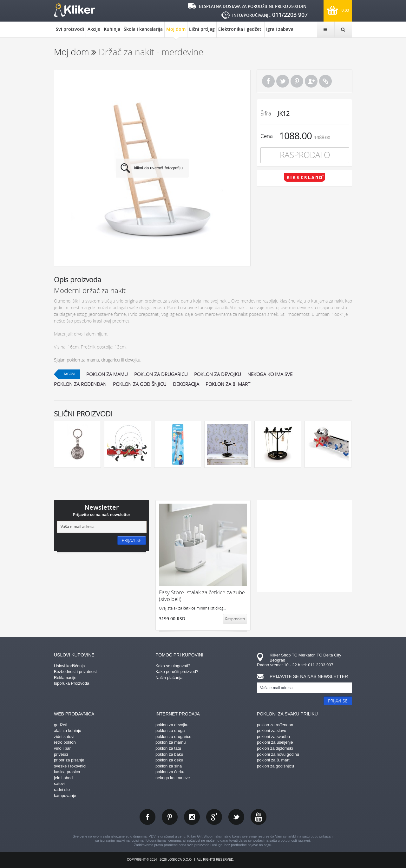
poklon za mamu (107, 374)
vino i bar (62, 748)
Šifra (266, 113)
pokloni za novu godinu (278, 754)
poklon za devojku (218, 374)
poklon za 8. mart (228, 384)
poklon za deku (169, 760)
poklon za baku (169, 754)
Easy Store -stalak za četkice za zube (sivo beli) (202, 596)
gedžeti (61, 725)
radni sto (62, 790)
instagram (192, 817)
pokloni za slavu (272, 731)
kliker (75, 10)
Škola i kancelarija (143, 29)
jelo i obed (63, 778)
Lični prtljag (202, 29)
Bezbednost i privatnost (75, 672)
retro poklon (65, 742)
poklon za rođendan (80, 384)
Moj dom (176, 32)
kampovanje (65, 796)
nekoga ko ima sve (270, 374)
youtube (259, 817)
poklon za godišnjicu (140, 384)
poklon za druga (170, 731)
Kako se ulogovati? (173, 666)
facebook (147, 817)
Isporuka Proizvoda (72, 683)
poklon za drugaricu (161, 374)
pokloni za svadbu (273, 737)
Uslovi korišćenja (69, 666)
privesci (61, 754)
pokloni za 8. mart (273, 760)
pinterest (170, 817)
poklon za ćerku (170, 772)
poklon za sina (169, 766)
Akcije (94, 29)
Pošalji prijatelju (311, 81)
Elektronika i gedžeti (240, 29)
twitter (236, 817)
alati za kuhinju (68, 731)
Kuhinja (112, 29)
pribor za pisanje (69, 760)
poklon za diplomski (275, 748)
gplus (214, 817)
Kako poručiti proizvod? (177, 672)
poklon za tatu (168, 748)
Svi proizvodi (70, 29)
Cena (267, 136)
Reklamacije (65, 678)
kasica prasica (67, 772)
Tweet (283, 81)
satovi (59, 783)
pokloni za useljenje (275, 742)
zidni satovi (64, 737)
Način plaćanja (169, 678)
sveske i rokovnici (70, 766)
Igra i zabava (280, 29)
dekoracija (186, 384)
